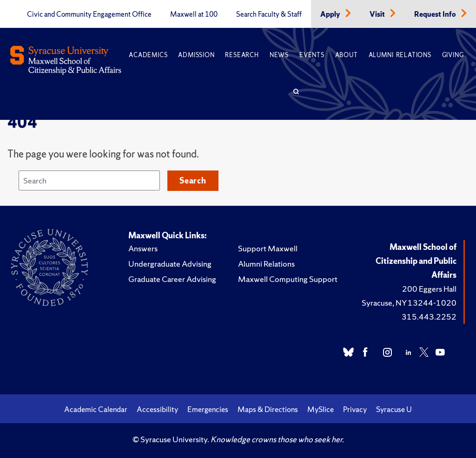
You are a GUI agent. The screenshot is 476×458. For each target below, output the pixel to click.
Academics (148, 55)
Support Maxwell (268, 248)
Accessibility (157, 409)
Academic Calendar (96, 409)
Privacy (355, 409)
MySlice (321, 409)
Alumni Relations (400, 55)
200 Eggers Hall (429, 289)
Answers (143, 248)
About (347, 55)
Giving (453, 55)
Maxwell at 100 (194, 14)
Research (242, 55)
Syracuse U (394, 409)
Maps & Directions (268, 409)
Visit (378, 14)
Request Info (436, 14)
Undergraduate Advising (170, 264)
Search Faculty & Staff (269, 14)
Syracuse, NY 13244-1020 (409, 303)
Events (312, 55)
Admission (196, 55)
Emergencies (208, 409)
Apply (331, 14)
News (279, 55)
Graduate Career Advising (172, 279)
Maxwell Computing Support (288, 279)
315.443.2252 (429, 317)
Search (193, 180)
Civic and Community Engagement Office (89, 14)
